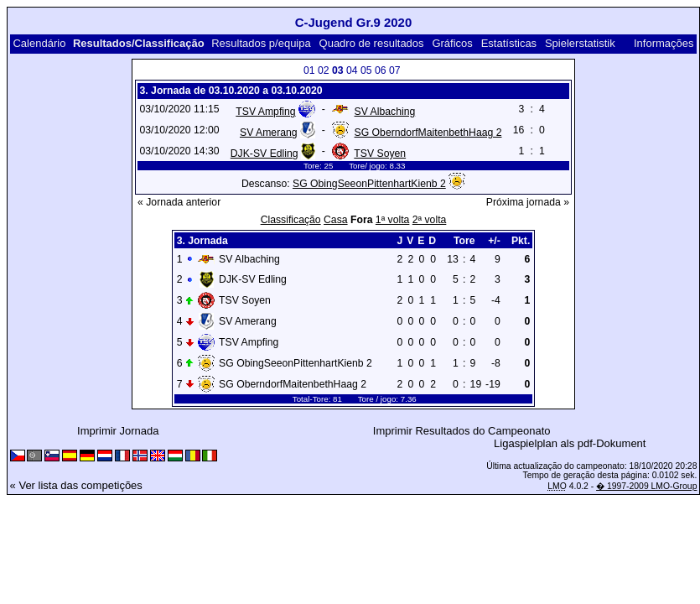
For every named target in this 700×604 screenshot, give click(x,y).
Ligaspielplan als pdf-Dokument (570, 443)
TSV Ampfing (265, 112)
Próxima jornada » (528, 202)
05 (366, 70)
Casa (336, 220)
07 (395, 70)
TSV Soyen (380, 154)
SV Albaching (385, 112)
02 (324, 70)
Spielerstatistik (580, 43)
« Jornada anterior (179, 202)
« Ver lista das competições (76, 485)
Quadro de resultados (372, 43)
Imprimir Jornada (118, 431)
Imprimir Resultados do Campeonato (462, 431)
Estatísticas (509, 43)
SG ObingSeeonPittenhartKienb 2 (369, 184)
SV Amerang (269, 133)
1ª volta (393, 220)
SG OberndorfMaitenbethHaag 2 (428, 133)
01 (309, 70)
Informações (664, 43)
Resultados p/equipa (261, 43)
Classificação (291, 220)
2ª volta (430, 220)
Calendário (39, 43)
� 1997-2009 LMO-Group (646, 486)
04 (352, 70)
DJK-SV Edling (264, 154)
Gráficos (452, 43)
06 (381, 70)
